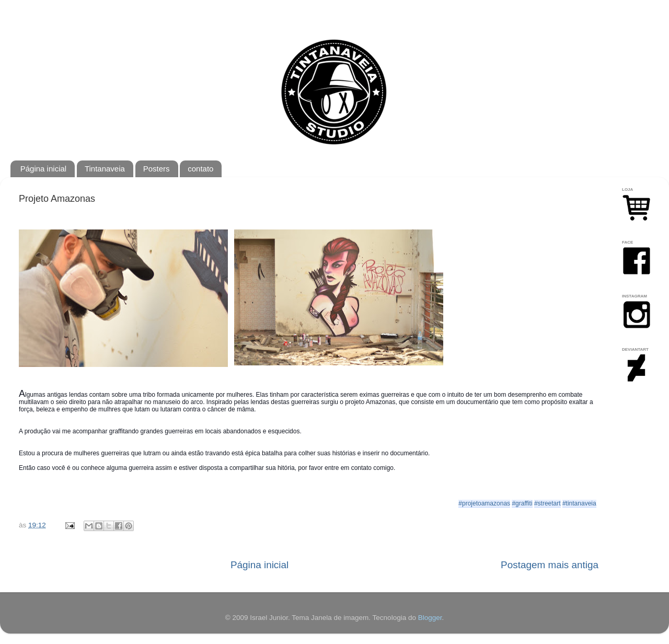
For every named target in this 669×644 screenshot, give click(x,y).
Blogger (430, 618)
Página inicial (43, 169)
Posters (157, 169)
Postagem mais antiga (550, 565)
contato (200, 169)
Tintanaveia (105, 169)
